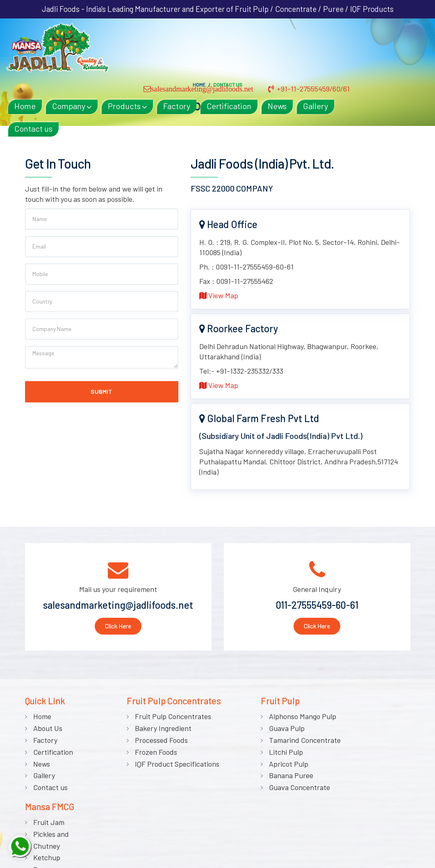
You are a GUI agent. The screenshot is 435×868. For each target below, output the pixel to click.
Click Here (118, 627)
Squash (376, 789)
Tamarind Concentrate (301, 742)
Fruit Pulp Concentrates (171, 718)
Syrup (374, 801)
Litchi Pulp (282, 754)
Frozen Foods (154, 754)
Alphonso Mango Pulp (298, 718)
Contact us (106, 69)
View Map (219, 297)
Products (197, 46)
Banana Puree (287, 777)
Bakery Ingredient (161, 730)
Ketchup (378, 754)
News (350, 46)
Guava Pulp (283, 730)
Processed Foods (159, 742)
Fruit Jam (380, 718)
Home (98, 46)
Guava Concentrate (295, 789)
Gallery (388, 46)
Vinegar (377, 777)
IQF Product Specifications (175, 765)
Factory (249, 46)
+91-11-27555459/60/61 (380, 29)
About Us (48, 730)
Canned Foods (387, 813)
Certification (302, 46)
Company (141, 46)
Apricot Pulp (285, 765)
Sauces (376, 765)
